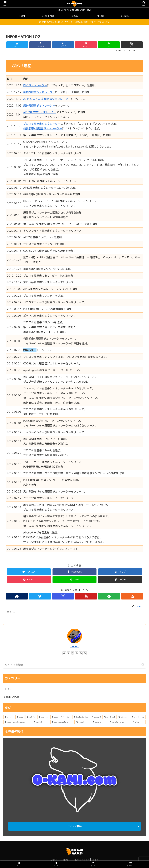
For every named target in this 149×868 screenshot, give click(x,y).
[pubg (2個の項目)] (20, 717)
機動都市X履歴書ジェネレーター (43, 128)
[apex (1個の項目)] (55, 717)
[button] (143, 665)
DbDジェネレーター (35, 85)
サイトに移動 (75, 826)
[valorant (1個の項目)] (97, 717)
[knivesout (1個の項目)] (124, 717)
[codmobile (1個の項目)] (44, 717)
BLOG (7, 689)
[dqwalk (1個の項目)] (83, 722)
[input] (74, 665)
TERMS (95, 860)
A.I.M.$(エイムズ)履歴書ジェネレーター (47, 99)
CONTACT (65, 860)
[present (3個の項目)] (9, 717)
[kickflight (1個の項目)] (41, 722)
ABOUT (54, 860)
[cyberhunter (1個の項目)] (138, 717)
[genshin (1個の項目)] (100, 722)
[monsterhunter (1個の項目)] (120, 722)
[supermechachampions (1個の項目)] (18, 722)
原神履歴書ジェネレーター (39, 92)
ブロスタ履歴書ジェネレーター (42, 124)
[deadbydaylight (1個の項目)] (81, 717)
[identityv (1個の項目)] (66, 717)
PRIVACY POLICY (81, 860)
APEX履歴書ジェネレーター (40, 112)
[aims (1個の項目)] (139, 722)
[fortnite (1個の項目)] (31, 717)
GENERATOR (11, 697)
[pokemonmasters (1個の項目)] (63, 722)
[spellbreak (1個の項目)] (110, 717)
